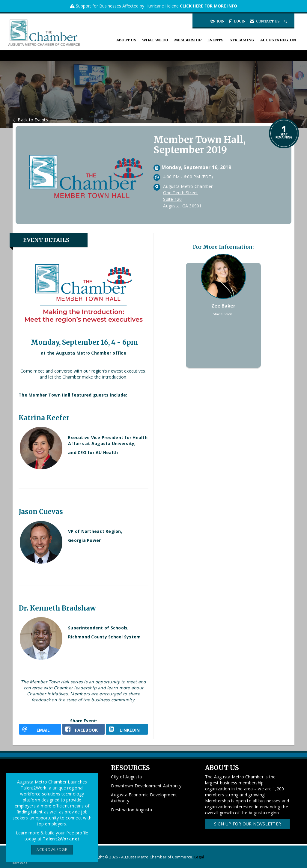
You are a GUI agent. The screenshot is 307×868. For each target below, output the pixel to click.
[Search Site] (286, 21)
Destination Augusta (131, 810)
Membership (188, 40)
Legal (199, 857)
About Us (126, 40)
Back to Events (30, 120)
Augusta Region (278, 40)
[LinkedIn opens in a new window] (127, 729)
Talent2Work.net (61, 839)
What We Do (155, 40)
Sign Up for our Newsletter (248, 824)
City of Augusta (126, 777)
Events (215, 40)
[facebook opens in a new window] (83, 729)
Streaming (242, 40)
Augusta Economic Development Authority (144, 798)
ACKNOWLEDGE (52, 850)
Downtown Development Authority (146, 786)
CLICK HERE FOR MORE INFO (209, 6)
